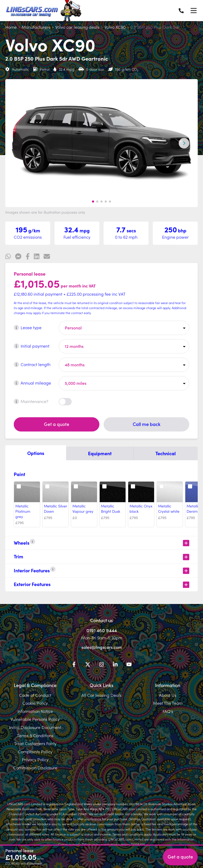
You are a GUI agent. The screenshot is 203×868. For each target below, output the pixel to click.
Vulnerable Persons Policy (35, 719)
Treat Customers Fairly (35, 743)
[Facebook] (74, 665)
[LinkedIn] (115, 665)
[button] (93, 202)
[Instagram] (101, 665)
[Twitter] (88, 665)
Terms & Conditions (35, 735)
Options (36, 453)
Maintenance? (31, 401)
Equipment (100, 453)
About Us (168, 695)
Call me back (147, 424)
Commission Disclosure (35, 768)
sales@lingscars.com (102, 647)
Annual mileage (32, 383)
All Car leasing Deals (101, 695)
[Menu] (193, 11)
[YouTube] (129, 665)
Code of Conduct (35, 695)
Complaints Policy (35, 751)
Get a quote (57, 424)
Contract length (32, 364)
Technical (166, 453)
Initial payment (32, 346)
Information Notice (35, 711)
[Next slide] (184, 143)
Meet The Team (168, 703)
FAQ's (168, 711)
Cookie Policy (35, 703)
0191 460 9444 (102, 630)
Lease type (28, 327)
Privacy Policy (35, 759)
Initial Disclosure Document (35, 727)
